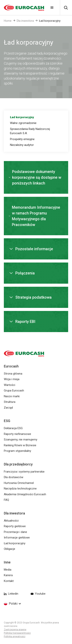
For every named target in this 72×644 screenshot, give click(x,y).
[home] (22, 8)
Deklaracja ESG (13, 428)
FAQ (6, 500)
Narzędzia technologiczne (20, 489)
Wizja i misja (12, 379)
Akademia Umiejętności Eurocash (25, 494)
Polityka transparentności (17, 633)
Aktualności (11, 521)
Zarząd (8, 408)
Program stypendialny (17, 451)
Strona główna (13, 374)
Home (8, 21)
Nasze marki (12, 396)
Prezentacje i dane (15, 532)
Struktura (10, 402)
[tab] (36, 117)
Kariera (8, 575)
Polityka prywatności (15, 637)
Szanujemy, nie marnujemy (21, 440)
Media (8, 570)
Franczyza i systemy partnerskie (24, 472)
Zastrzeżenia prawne (15, 630)
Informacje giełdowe (17, 538)
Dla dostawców (14, 477)
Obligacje (10, 549)
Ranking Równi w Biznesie (20, 445)
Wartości (10, 385)
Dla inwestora (25, 21)
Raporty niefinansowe (17, 434)
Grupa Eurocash (14, 391)
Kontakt (9, 581)
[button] (52, 8)
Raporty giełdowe (15, 526)
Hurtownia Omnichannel (19, 483)
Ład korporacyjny (50, 21)
